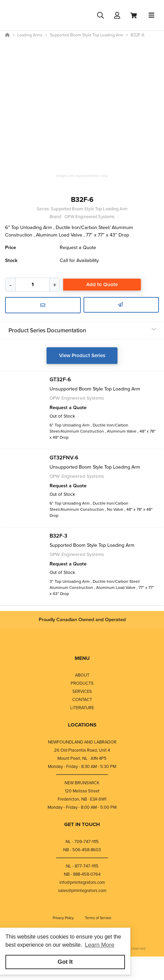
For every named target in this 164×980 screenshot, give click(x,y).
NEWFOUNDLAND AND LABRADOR (82, 742)
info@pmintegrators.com (82, 882)
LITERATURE (82, 708)
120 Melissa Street (82, 791)
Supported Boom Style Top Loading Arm (89, 209)
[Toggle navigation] (151, 15)
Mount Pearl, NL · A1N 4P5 (82, 758)
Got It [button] (65, 962)
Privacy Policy (64, 918)
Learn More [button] (100, 945)
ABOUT (82, 675)
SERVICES (82, 691)
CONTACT (82, 699)
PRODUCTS (82, 683)
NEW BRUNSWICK (82, 783)
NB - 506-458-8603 (82, 850)
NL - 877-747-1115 (82, 866)
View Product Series (82, 355)
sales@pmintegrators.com (82, 890)
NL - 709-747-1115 (82, 842)
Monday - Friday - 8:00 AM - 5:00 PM (82, 807)
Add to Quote (102, 284)
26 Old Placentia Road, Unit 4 (82, 750)
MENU (82, 658)
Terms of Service (98, 918)
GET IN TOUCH (82, 824)
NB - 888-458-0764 (82, 874)
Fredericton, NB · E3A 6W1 (82, 799)
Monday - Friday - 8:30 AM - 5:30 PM (82, 766)
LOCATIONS (82, 725)
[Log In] (117, 15)
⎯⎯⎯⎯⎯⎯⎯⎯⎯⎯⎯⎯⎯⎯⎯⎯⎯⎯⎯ (82, 775)
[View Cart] (134, 15)
